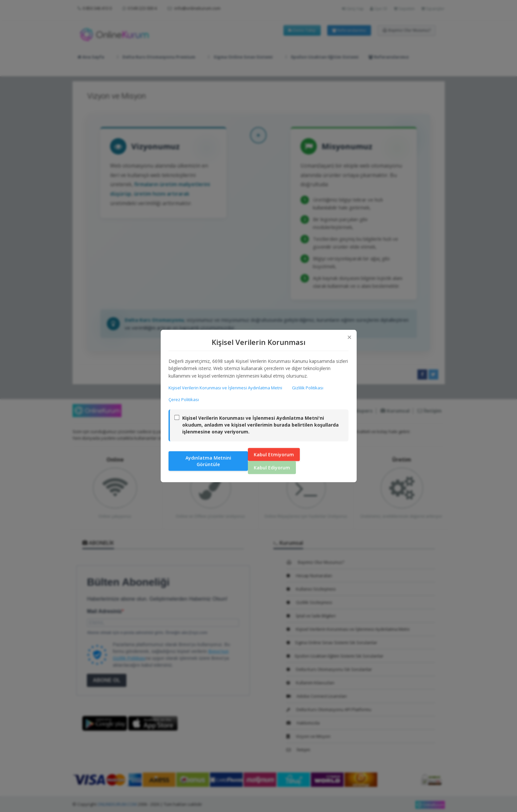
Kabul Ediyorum (272, 467)
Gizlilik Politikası (308, 388)
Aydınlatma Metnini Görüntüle (208, 461)
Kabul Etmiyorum (274, 454)
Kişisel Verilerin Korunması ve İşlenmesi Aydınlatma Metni (226, 388)
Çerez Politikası (184, 399)
